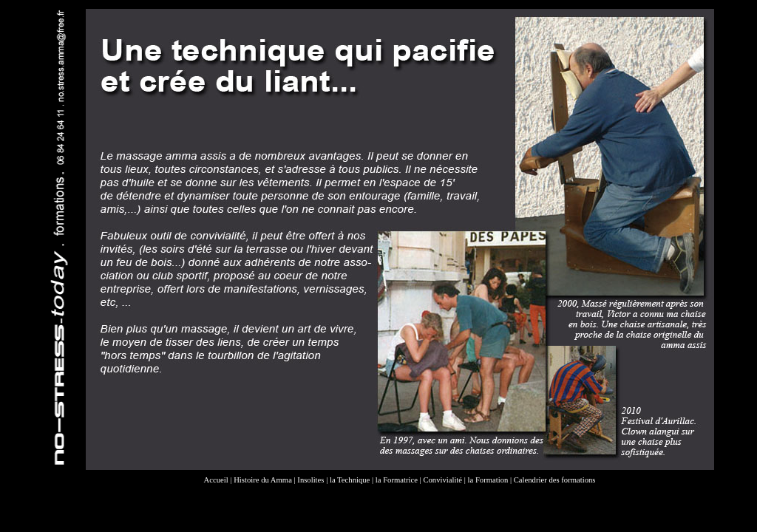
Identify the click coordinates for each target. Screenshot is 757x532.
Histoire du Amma (263, 480)
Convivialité (442, 480)
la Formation (488, 480)
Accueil (216, 480)
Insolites (310, 480)
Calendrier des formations (555, 480)
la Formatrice (397, 480)
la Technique (350, 480)
